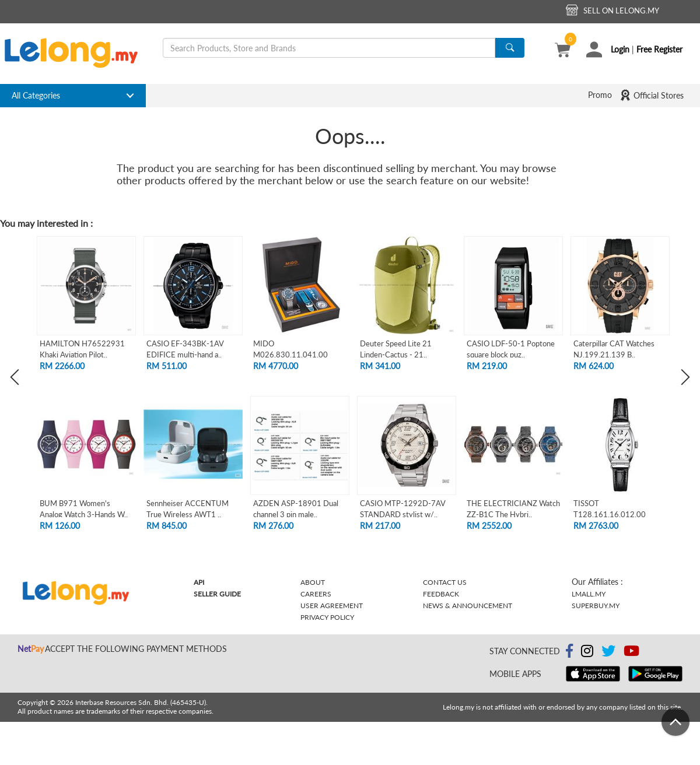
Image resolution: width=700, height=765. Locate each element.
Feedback (441, 594)
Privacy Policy (327, 617)
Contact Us (445, 582)
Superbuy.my (596, 606)
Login (620, 49)
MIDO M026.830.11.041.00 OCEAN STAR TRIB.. (290, 354)
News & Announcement (468, 606)
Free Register (659, 49)
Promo (600, 95)
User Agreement (332, 606)
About (313, 582)
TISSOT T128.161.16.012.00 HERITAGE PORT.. (610, 514)
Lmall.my (589, 594)
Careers (316, 594)
